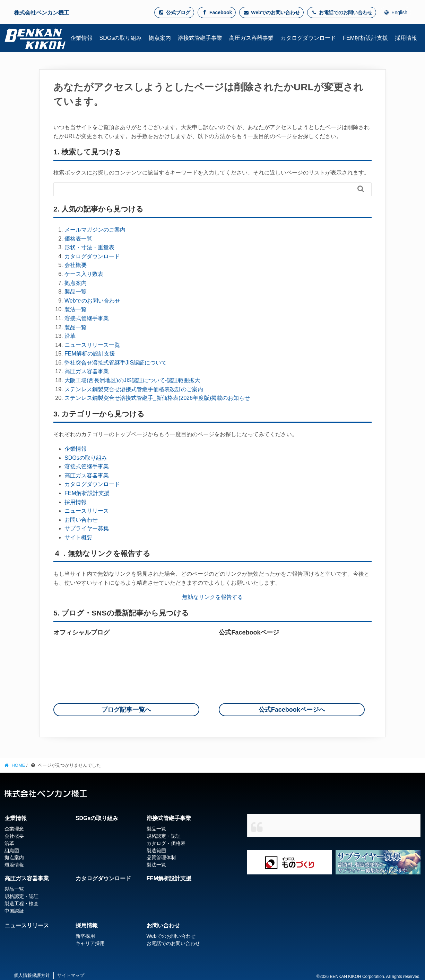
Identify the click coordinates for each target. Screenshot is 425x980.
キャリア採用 (90, 943)
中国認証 (14, 911)
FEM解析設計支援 (87, 493)
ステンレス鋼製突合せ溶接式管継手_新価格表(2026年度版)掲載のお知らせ (157, 398)
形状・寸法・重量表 (89, 247)
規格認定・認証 (164, 836)
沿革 (70, 336)
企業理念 (14, 829)
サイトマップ (71, 975)
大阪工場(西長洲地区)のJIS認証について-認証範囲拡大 (132, 380)
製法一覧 (76, 309)
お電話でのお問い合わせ (342, 12)
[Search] (212, 189)
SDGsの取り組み (86, 458)
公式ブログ (174, 12)
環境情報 (14, 865)
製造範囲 (156, 851)
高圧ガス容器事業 (87, 371)
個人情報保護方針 (32, 975)
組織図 (12, 851)
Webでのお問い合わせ (271, 12)
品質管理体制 (161, 857)
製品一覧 (76, 292)
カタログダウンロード (92, 256)
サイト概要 (78, 537)
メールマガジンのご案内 (95, 230)
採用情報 (76, 502)
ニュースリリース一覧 (92, 345)
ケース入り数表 (84, 274)
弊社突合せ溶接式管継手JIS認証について (116, 363)
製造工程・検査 (21, 903)
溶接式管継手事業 (87, 318)
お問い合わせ (81, 520)
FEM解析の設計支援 (90, 354)
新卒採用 (85, 936)
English (395, 12)
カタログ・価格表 (166, 843)
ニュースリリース (87, 511)
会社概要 (76, 265)
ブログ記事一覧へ (126, 710)
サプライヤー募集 (87, 528)
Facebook (217, 12)
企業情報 (76, 449)
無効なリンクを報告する (212, 597)
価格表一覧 (78, 239)
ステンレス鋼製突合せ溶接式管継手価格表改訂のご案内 (134, 389)
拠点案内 (76, 283)
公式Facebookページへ (292, 710)
